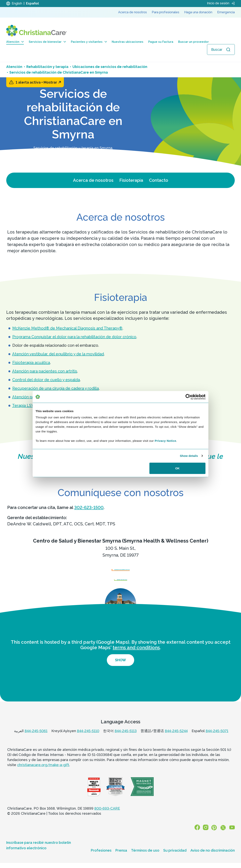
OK (177, 468)
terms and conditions (136, 655)
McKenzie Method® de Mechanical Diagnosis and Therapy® (67, 328)
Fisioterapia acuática (31, 363)
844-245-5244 (176, 738)
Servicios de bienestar (47, 42)
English (17, 3)
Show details (189, 456)
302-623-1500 (89, 507)
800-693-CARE (107, 816)
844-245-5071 (217, 738)
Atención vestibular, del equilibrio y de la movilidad (58, 354)
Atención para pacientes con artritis (45, 371)
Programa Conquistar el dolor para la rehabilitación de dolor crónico (74, 337)
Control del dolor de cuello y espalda (46, 380)
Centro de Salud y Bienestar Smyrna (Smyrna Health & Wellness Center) (121, 541)
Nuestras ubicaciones (128, 42)
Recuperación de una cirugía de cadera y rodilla (56, 388)
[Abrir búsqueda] (221, 49)
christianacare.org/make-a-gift (43, 772)
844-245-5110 (88, 738)
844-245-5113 (126, 738)
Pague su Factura (161, 42)
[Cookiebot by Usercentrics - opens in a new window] (188, 397)
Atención (15, 42)
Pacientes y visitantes (89, 42)
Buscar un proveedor (193, 42)
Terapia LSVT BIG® (30, 405)
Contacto (159, 180)
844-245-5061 (36, 738)
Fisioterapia (131, 180)
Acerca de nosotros (93, 180)
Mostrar (52, 82)
